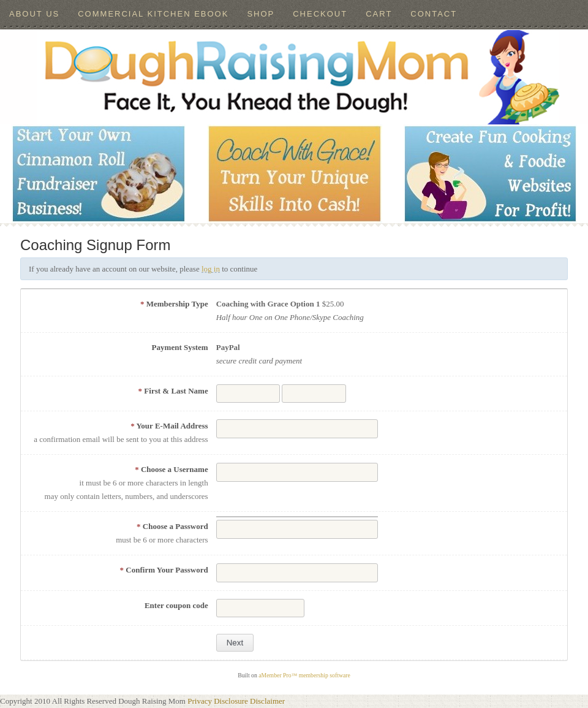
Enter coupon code (176, 605)
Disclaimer (267, 701)
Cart (379, 14)
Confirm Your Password (164, 570)
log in (211, 269)
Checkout (320, 14)
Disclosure (231, 701)
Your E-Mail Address (169, 426)
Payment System (180, 347)
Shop (261, 14)
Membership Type (174, 304)
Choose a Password (172, 526)
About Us (34, 14)
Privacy (200, 701)
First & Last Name (173, 391)
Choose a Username (171, 469)
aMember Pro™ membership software (304, 675)
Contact (434, 14)
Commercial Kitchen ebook (153, 14)
